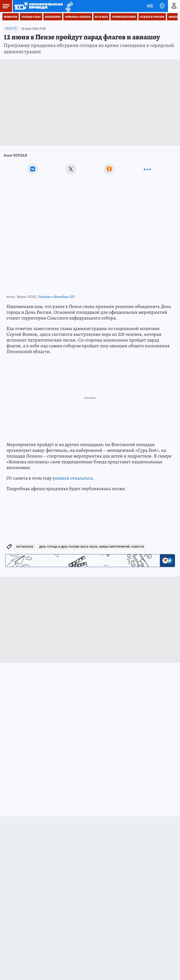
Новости (11, 17)
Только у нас (31, 17)
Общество (11, 29)
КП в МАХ (101, 17)
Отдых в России (152, 17)
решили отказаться (73, 478)
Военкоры (53, 17)
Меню (5, 6)
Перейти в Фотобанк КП (56, 297)
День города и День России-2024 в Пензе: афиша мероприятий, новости (92, 547)
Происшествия (124, 17)
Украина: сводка (78, 17)
